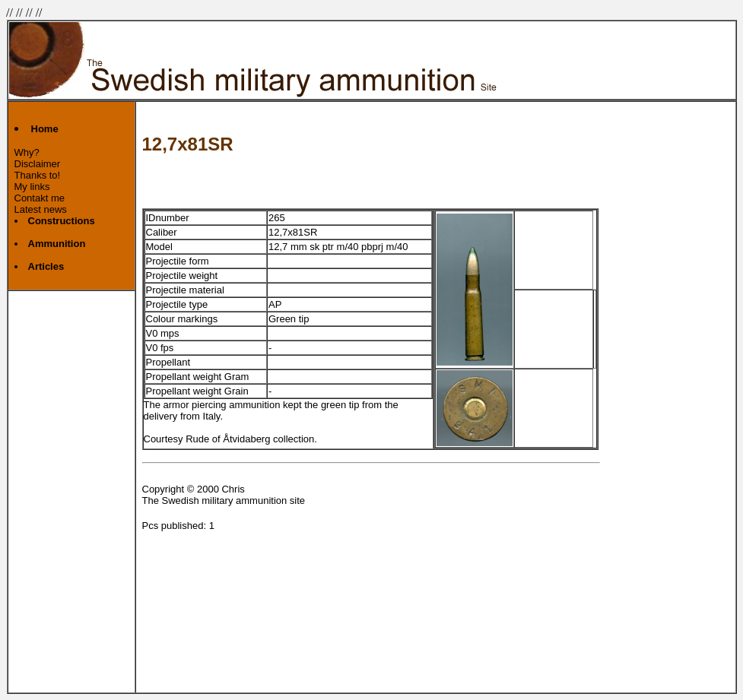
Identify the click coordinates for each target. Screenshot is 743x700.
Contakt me (40, 198)
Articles (46, 266)
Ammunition (57, 244)
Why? (27, 152)
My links (32, 187)
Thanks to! (38, 175)
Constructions (62, 221)
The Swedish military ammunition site (224, 500)
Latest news (41, 209)
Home (45, 129)
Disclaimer (38, 164)
